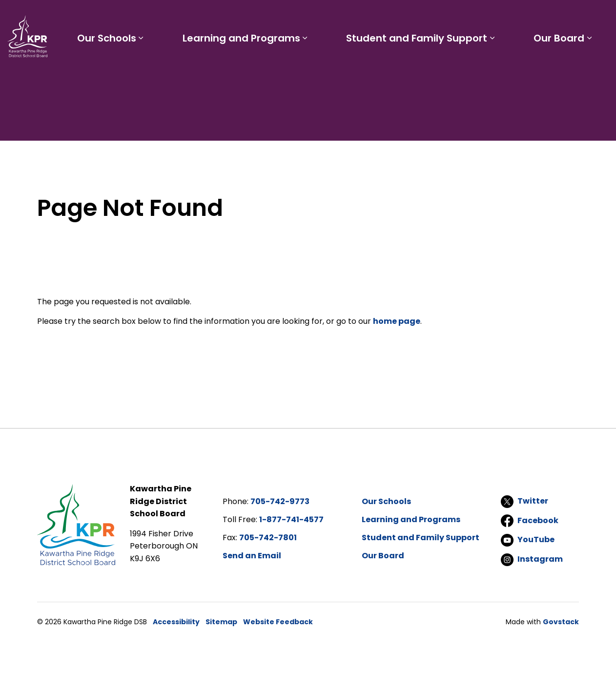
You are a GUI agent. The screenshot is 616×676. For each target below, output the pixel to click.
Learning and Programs (272, 72)
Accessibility (176, 622)
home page (397, 321)
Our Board (565, 72)
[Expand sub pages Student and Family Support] (511, 72)
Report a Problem (467, 18)
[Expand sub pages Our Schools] (185, 72)
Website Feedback (278, 622)
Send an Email (252, 556)
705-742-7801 (268, 538)
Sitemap (221, 622)
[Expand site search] (599, 18)
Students (286, 18)
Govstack (561, 622)
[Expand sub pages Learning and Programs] (336, 72)
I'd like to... (547, 18)
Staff (367, 18)
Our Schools (150, 72)
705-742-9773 (280, 501)
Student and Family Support (435, 72)
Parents (330, 18)
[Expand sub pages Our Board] (595, 72)
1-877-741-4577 (291, 519)
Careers (404, 18)
